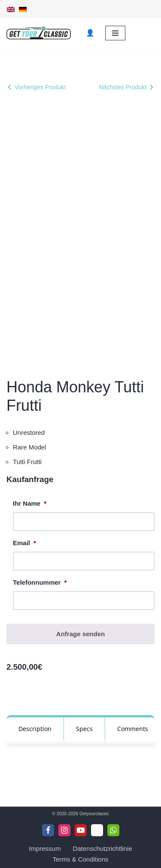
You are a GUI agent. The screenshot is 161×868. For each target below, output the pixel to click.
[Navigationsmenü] (115, 33)
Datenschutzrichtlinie (102, 848)
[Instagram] (64, 830)
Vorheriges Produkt (40, 87)
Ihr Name (30, 503)
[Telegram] (97, 830)
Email (24, 543)
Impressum (45, 848)
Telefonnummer (40, 582)
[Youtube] (81, 830)
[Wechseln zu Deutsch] (23, 9)
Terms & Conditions (80, 859)
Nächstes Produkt (123, 87)
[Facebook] (48, 830)
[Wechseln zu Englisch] (11, 9)
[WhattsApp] (113, 830)
